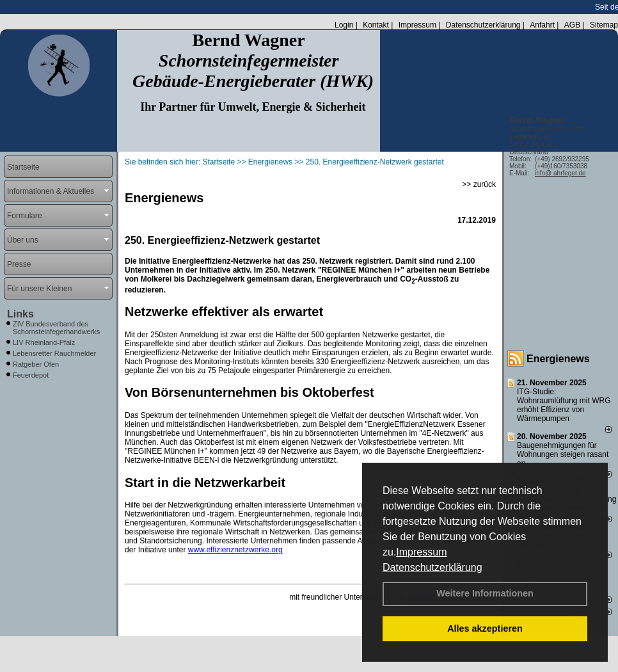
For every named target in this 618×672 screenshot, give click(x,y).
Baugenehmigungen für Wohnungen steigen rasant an (563, 454)
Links (20, 314)
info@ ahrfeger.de (560, 173)
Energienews (558, 359)
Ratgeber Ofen (36, 364)
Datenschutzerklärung (432, 567)
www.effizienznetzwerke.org (235, 550)
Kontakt (376, 25)
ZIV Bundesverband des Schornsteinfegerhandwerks (56, 328)
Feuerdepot (31, 375)
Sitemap (604, 25)
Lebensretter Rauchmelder (54, 353)
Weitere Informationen (485, 593)
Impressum (421, 552)
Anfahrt (542, 25)
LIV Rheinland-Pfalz (44, 342)
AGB (572, 25)
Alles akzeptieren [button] (485, 628)
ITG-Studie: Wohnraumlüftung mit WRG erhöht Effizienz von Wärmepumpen (564, 405)
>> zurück (479, 184)
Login (344, 25)
